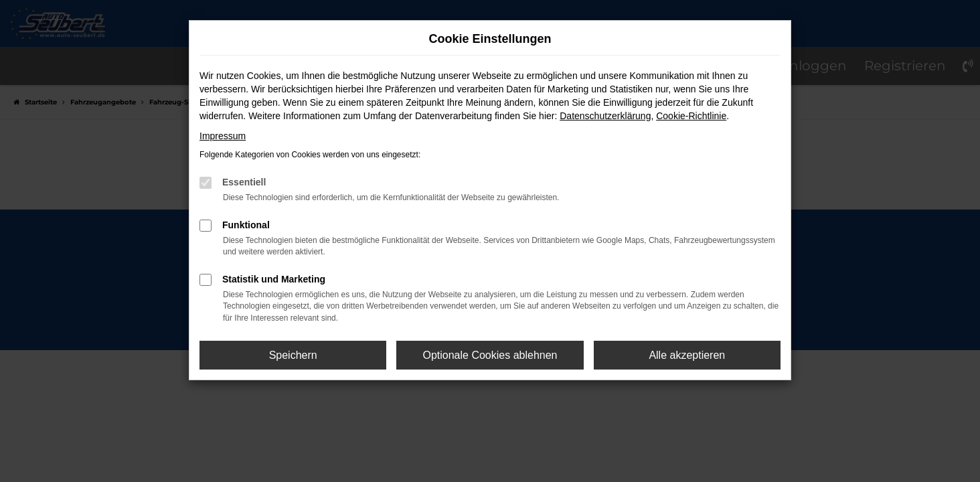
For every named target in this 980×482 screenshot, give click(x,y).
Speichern (293, 355)
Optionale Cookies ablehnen (490, 355)
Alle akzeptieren (687, 355)
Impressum (223, 136)
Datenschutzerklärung (605, 116)
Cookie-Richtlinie (691, 116)
